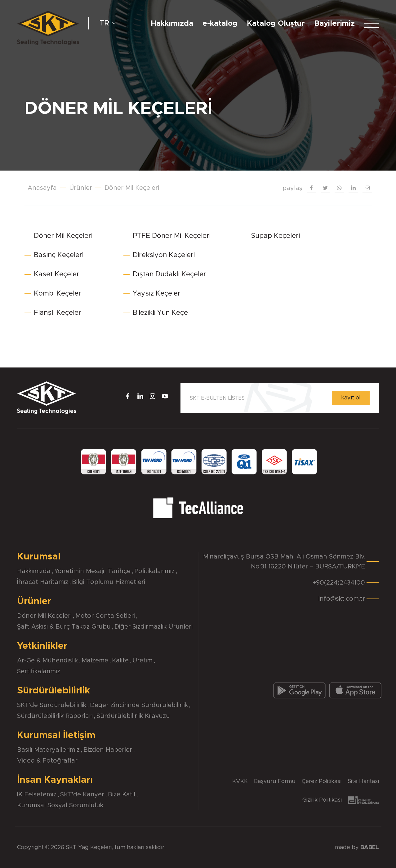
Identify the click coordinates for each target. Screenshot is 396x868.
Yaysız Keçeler (157, 294)
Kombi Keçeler (58, 294)
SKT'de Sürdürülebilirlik (52, 705)
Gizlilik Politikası (322, 800)
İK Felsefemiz (37, 795)
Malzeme (95, 661)
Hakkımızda (172, 24)
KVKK (240, 781)
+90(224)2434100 (339, 583)
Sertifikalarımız (39, 671)
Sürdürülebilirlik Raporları (55, 716)
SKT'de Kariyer (82, 795)
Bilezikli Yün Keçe (160, 313)
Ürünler (81, 188)
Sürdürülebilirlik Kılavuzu (133, 716)
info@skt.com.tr (342, 599)
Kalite (120, 661)
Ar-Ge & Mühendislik (47, 661)
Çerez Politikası (322, 781)
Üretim (142, 661)
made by (357, 848)
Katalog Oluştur (276, 24)
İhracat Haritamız (43, 582)
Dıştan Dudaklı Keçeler (169, 274)
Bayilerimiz (334, 24)
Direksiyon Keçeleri (164, 255)
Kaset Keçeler (57, 274)
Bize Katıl (122, 795)
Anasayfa (42, 188)
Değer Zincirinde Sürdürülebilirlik (139, 705)
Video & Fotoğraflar (47, 761)
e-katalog (220, 24)
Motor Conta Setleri (105, 616)
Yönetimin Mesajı (79, 571)
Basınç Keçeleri (59, 255)
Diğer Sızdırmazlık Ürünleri (154, 627)
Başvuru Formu (275, 781)
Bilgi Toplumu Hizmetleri (109, 582)
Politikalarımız (154, 571)
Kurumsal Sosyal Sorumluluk (60, 805)
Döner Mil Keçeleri (132, 188)
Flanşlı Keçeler (58, 313)
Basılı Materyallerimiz (48, 750)
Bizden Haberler (108, 750)
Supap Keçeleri (275, 236)
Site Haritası (363, 781)
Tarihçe (119, 571)
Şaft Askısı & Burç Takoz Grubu (64, 627)
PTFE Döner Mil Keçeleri (172, 236)
